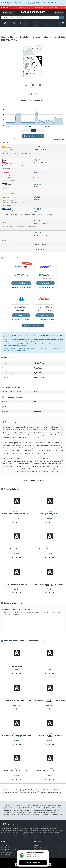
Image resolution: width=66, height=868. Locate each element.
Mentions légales (6, 853)
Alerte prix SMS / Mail (33, 136)
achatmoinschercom (33, 12)
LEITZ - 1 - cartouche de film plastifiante (17, 584)
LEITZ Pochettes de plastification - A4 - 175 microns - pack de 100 (50, 585)
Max (43, 130)
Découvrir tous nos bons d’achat (33, 325)
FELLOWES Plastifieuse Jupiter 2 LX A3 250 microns (17, 700)
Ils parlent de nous (7, 847)
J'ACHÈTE (21, 283)
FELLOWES (40, 363)
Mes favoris (38, 847)
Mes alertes (38, 849)
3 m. (28, 130)
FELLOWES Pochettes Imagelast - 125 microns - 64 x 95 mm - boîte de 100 (17, 736)
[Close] (64, 3)
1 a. (38, 130)
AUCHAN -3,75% (55, 8)
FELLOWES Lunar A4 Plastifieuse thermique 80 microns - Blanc (50, 514)
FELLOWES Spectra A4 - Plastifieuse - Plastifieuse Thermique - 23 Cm (17, 666)
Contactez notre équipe (8, 849)
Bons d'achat (8, 12)
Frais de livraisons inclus (56, 139)
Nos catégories (6, 854)
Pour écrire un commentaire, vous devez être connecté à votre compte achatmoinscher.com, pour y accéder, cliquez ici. (33, 621)
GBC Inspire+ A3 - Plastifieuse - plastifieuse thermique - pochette (50, 549)
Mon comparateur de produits (44, 851)
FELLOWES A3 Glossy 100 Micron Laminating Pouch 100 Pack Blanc (17, 549)
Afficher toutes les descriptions (33, 480)
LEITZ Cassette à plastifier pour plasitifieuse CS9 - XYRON (50, 736)
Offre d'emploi (6, 851)
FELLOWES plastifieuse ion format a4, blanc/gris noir (17, 514)
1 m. (23, 130)
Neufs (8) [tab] (5, 143)
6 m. (33, 130)
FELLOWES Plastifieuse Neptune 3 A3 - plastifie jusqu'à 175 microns (50, 701)
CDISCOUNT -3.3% (40, 8)
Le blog (37, 846)
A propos (4, 846)
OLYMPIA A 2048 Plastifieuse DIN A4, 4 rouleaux (50, 771)
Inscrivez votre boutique (42, 853)
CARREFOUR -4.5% (24, 8)
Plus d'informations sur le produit (9, 156)
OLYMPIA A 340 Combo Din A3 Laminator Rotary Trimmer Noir (17, 771)
